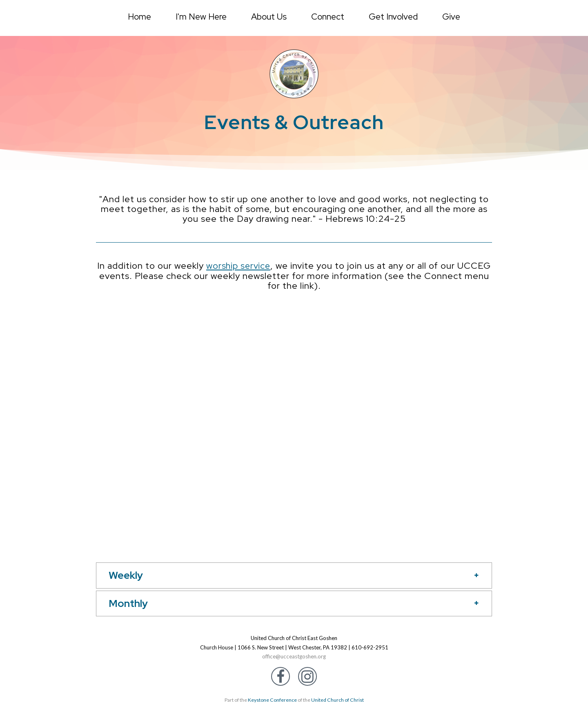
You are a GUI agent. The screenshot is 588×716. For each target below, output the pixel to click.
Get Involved (393, 17)
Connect (328, 17)
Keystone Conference (273, 700)
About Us (269, 17)
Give (451, 17)
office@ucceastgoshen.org (294, 656)
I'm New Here (201, 17)
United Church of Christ (337, 700)
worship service (256, 266)
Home (139, 17)
